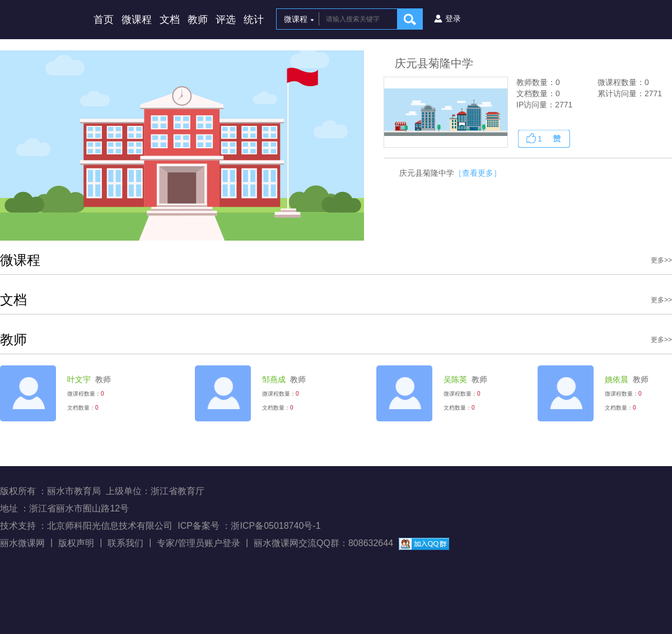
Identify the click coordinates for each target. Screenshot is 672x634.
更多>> (661, 260)
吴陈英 (455, 379)
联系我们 (125, 543)
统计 (254, 20)
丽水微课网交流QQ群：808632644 (323, 543)
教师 (198, 20)
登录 (453, 18)
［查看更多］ (478, 173)
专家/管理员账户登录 (198, 543)
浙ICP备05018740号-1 (276, 526)
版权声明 (76, 543)
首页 (104, 20)
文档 (170, 20)
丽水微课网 (22, 543)
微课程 (137, 20)
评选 (226, 20)
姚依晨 (617, 379)
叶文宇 (79, 379)
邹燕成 (274, 379)
